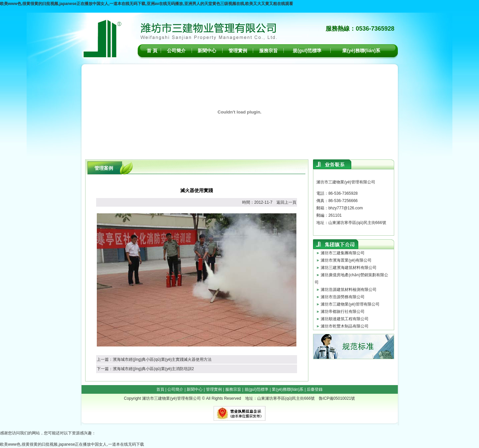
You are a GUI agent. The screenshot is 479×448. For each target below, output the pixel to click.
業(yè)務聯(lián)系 (361, 51)
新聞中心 (207, 51)
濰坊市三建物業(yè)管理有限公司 (350, 304)
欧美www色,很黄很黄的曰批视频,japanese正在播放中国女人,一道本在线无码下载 (72, 444)
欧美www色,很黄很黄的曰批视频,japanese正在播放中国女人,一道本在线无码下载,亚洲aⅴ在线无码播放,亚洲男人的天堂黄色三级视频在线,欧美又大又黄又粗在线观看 (147, 4)
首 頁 (152, 51)
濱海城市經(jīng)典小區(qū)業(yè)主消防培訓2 (153, 369)
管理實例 (238, 51)
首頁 (160, 389)
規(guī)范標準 (307, 51)
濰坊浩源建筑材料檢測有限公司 (349, 290)
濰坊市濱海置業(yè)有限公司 (346, 260)
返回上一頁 (286, 202)
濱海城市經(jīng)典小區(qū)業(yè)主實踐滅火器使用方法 (162, 359)
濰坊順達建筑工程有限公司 (345, 319)
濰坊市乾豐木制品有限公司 (345, 326)
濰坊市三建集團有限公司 (343, 253)
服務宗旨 (268, 51)
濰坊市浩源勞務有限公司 (343, 297)
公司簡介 (176, 51)
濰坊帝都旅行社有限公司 (343, 312)
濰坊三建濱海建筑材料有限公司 (349, 268)
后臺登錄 (315, 389)
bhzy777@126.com (346, 208)
